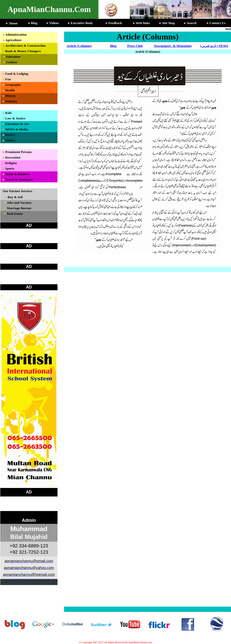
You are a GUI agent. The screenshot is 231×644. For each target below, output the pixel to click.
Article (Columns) (79, 46)
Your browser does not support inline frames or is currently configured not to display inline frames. (30, 318)
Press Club (135, 46)
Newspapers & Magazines (173, 46)
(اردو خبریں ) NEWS (214, 46)
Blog (113, 46)
